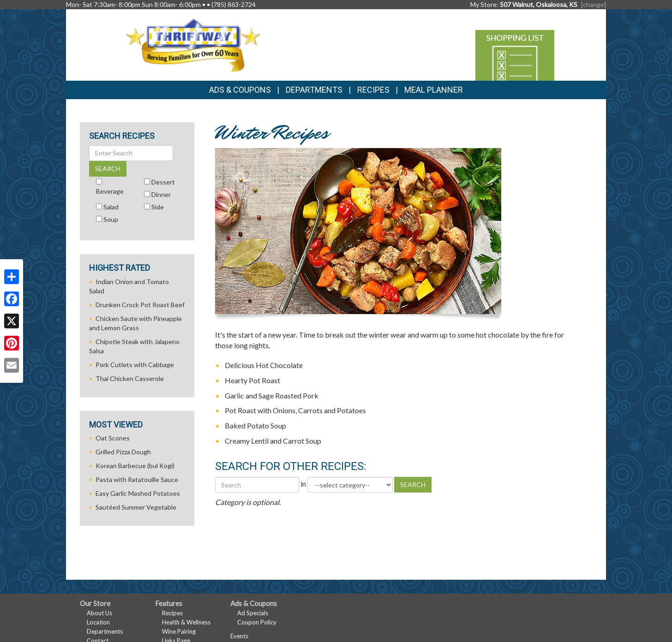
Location (98, 622)
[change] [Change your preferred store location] (594, 4)
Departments (105, 631)
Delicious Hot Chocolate (264, 365)
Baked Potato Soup (255, 425)
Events (239, 636)
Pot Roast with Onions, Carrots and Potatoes (295, 410)
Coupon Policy (257, 622)
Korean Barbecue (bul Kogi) (135, 466)
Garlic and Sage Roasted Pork (272, 395)
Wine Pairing (179, 631)
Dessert (163, 182)
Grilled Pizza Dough (123, 452)
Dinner (161, 194)
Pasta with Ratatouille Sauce (137, 479)
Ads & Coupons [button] (240, 90)
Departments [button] (314, 90)
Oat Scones (113, 438)
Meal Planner (434, 90)
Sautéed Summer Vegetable (136, 507)
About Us (99, 613)
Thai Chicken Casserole (130, 378)
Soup (111, 219)
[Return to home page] (193, 44)
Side (158, 207)
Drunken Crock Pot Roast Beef (140, 305)
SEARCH (413, 484)
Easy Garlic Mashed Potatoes (138, 493)
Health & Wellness (186, 622)
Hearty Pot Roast (252, 380)
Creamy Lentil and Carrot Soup (273, 441)
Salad (111, 207)
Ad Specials (253, 613)
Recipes (373, 90)
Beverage (110, 191)
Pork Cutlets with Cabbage (135, 365)
